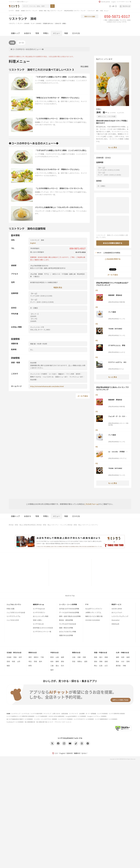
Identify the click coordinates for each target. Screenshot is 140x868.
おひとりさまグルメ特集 (68, 632)
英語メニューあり (61, 377)
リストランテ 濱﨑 (93, 11)
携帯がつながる (36, 377)
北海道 (9, 657)
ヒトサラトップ (16, 713)
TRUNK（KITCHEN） (116, 329)
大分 (123, 661)
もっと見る (113, 147)
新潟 (52, 657)
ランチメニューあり (76, 377)
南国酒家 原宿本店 (115, 295)
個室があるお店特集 (66, 636)
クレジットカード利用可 (39, 374)
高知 (96, 661)
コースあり (53, 374)
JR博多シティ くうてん (93, 613)
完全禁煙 (33, 380)
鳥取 (101, 661)
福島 (8, 666)
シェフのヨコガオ (13, 620)
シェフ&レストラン (14, 604)
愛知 (62, 661)
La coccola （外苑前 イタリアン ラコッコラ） (118, 452)
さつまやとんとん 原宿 (117, 345)
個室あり (61, 374)
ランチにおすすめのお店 (68, 624)
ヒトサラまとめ (38, 624)
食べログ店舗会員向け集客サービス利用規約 (20, 719)
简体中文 (70, 753)
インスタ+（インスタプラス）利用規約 (45, 719)
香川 (101, 657)
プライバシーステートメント (63, 722)
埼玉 (30, 661)
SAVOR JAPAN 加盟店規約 (56, 716)
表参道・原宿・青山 (16, 525)
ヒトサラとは (25, 713)
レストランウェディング (120, 616)
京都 (84, 657)
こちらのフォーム (91, 504)
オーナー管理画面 (91, 713)
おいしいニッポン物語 (41, 616)
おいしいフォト (117, 613)
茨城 (35, 661)
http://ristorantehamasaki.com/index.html (47, 386)
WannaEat (116, 620)
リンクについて (74, 713)
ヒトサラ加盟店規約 (41, 716)
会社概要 (82, 713)
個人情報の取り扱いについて (45, 722)
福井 (52, 670)
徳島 (96, 657)
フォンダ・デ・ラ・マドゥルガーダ (117, 416)
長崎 (128, 657)
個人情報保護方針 (30, 722)
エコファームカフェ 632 (117, 362)
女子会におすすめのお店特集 (69, 609)
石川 (62, 666)
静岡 (57, 661)
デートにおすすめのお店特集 (69, 613)
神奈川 (36, 657)
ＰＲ (87, 604)
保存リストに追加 (90, 16)
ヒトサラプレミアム (14, 616)
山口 (106, 666)
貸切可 (78, 374)
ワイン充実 (70, 374)
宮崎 (128, 661)
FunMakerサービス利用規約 (15, 722)
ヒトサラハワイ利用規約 (65, 719)
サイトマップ (47, 713)
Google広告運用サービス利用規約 (76, 716)
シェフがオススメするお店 (16, 613)
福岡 (117, 657)
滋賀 (86, 661)
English (114, 2)
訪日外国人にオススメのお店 (43, 628)
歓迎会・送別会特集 (66, 620)
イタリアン (12, 23)
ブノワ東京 (112, 312)
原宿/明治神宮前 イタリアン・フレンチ (75, 11)
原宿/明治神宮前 (30, 525)
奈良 (74, 661)
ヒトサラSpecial (39, 609)
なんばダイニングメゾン (94, 609)
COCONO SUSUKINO (93, 620)
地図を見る (58, 287)
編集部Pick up (38, 604)
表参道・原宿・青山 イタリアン (78, 525)
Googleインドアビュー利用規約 (97, 716)
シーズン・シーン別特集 (68, 604)
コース (21, 43)
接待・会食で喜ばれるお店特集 (70, 616)
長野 (62, 657)
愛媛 (106, 657)
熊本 (117, 661)
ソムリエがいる (48, 377)
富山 (57, 666)
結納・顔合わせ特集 (66, 628)
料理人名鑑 (10, 609)
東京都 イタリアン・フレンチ (29, 11)
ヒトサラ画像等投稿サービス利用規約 (106, 719)
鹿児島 (118, 666)
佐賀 (123, 657)
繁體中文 (77, 753)
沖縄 (124, 666)
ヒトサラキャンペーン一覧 (42, 632)
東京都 (17, 11)
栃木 (41, 661)
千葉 (42, 657)
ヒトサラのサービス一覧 (124, 2)
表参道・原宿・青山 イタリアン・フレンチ (51, 11)
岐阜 (52, 661)
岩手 (20, 657)
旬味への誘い (38, 620)
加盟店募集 (65, 713)
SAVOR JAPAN (117, 609)
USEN (8, 713)
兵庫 (79, 657)
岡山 (96, 666)
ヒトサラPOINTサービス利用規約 (84, 719)
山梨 (57, 657)
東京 (30, 657)
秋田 (13, 661)
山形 (19, 661)
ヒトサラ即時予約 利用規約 (117, 713)
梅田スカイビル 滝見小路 (94, 616)
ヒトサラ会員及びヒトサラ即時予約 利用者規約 (21, 716)
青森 (15, 657)
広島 (101, 666)
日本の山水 (115, 624)
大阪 (74, 657)
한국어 (84, 753)
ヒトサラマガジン (39, 613)
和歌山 (80, 661)
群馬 (30, 666)
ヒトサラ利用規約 (102, 713)
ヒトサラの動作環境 (36, 713)
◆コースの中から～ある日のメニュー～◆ (27, 49)
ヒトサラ (11, 11)
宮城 (8, 661)
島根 (106, 661)
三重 (52, 666)
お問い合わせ (56, 713)
